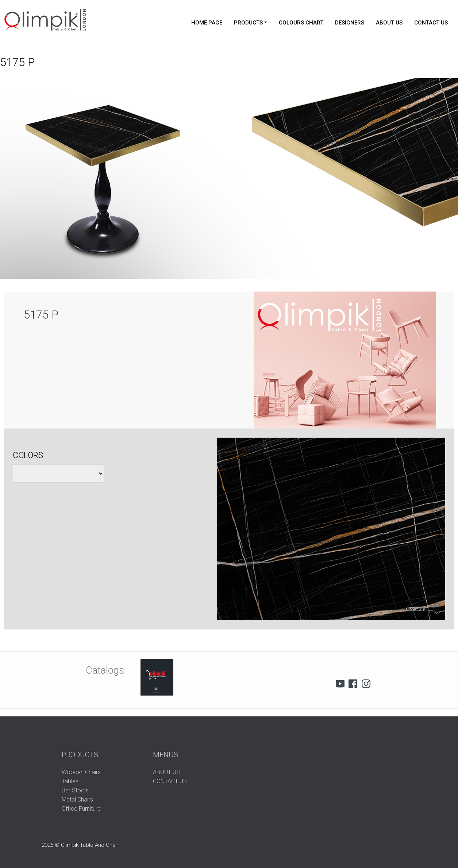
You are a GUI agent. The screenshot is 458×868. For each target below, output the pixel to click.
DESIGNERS (350, 23)
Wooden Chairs (81, 772)
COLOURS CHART (301, 23)
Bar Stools (75, 790)
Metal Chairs (77, 800)
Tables (70, 781)
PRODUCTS (248, 23)
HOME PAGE (207, 23)
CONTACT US (431, 23)
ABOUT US (389, 23)
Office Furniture (81, 809)
